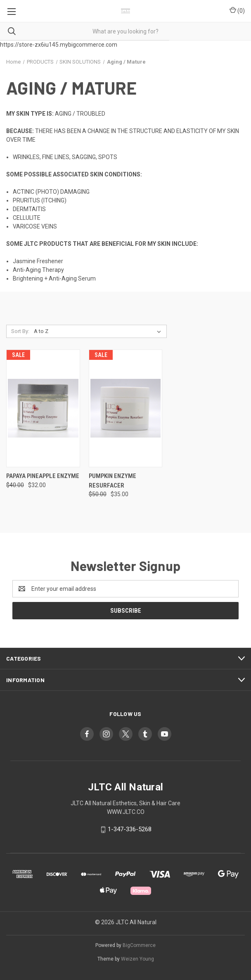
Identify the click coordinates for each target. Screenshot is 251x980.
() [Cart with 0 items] (237, 10)
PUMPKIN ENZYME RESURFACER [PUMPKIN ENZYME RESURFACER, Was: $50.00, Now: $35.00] (112, 481)
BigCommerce (139, 945)
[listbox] (99, 331)
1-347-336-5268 (130, 829)
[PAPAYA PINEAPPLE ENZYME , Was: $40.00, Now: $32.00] (43, 408)
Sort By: (20, 331)
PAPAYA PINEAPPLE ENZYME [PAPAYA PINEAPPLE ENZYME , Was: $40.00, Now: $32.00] (43, 476)
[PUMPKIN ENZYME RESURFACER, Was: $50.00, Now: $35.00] (126, 408)
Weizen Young (137, 959)
